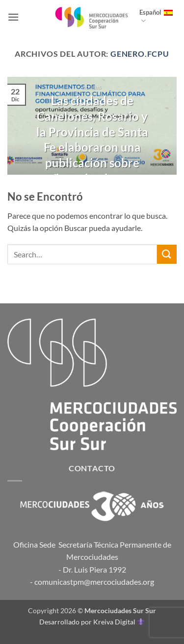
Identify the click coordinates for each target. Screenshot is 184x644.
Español (156, 17)
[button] (13, 17)
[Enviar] (167, 254)
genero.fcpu (140, 54)
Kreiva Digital (119, 622)
